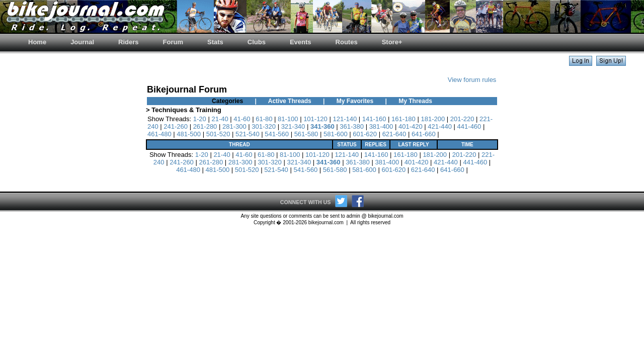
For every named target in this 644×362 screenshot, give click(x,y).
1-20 (200, 119)
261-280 (205, 126)
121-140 (345, 119)
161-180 (404, 119)
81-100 (288, 119)
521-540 (248, 134)
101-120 (315, 119)
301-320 (264, 126)
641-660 (424, 134)
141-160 (374, 119)
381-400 (381, 126)
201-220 (462, 119)
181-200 (433, 119)
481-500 (189, 134)
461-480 (159, 134)
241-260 (176, 126)
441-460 (469, 126)
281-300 (234, 126)
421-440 (440, 126)
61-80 (264, 119)
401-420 (411, 126)
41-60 (242, 119)
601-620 (365, 134)
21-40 (220, 119)
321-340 (293, 126)
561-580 (306, 134)
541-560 (277, 134)
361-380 (352, 126)
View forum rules (472, 80)
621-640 (394, 134)
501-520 (218, 134)
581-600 (336, 134)
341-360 (323, 126)
